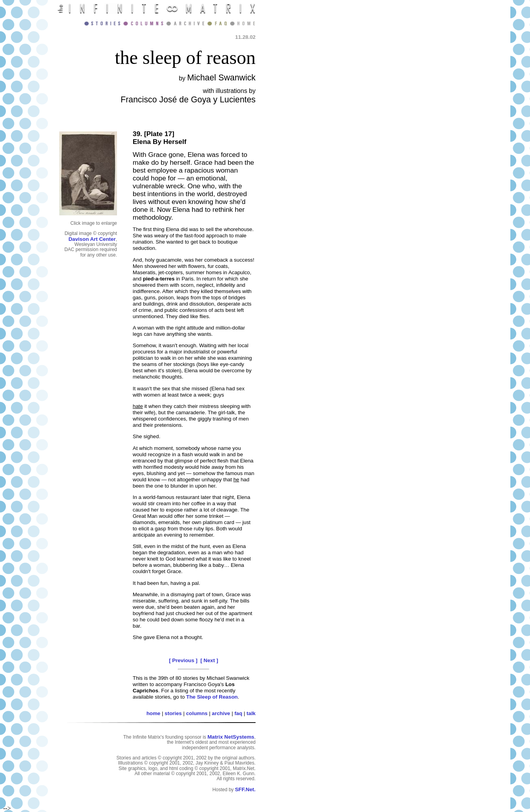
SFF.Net (244, 789)
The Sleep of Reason (212, 697)
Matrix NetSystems (231, 737)
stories (173, 713)
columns (197, 713)
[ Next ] (209, 660)
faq (238, 713)
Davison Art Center (92, 239)
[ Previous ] (183, 660)
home (154, 713)
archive (221, 713)
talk (251, 713)
